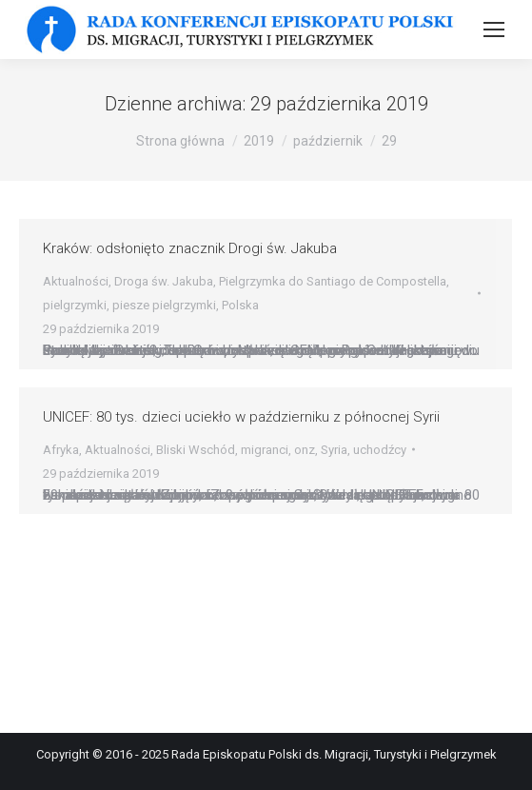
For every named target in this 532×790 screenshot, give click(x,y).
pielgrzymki (75, 305)
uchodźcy (380, 450)
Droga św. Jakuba (164, 281)
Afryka (61, 450)
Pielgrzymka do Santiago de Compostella (333, 281)
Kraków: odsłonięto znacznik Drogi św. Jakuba (190, 248)
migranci (265, 450)
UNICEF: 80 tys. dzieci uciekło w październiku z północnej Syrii (241, 417)
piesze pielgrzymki (164, 305)
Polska (240, 305)
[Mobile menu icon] (494, 30)
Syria (334, 450)
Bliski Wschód (196, 450)
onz (305, 450)
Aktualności (76, 281)
